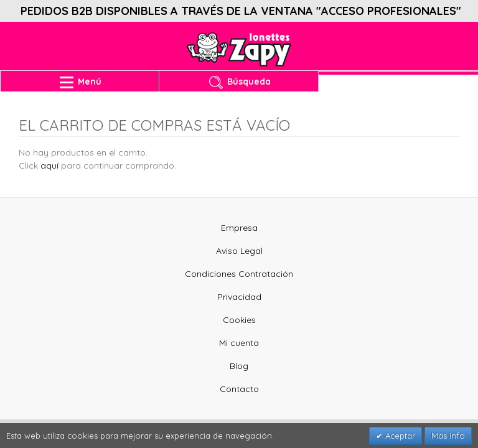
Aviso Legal (239, 251)
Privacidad (239, 297)
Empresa (239, 228)
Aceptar (399, 436)
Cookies (239, 320)
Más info (448, 436)
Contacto (239, 389)
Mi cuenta (239, 343)
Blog (239, 366)
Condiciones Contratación (239, 274)
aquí (49, 166)
